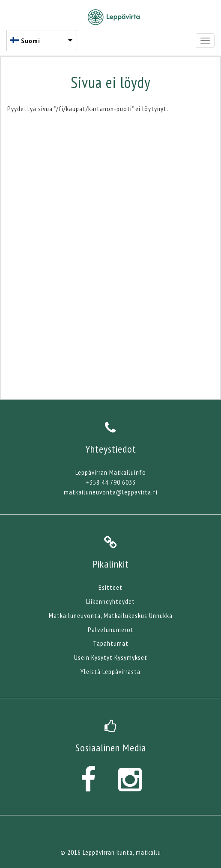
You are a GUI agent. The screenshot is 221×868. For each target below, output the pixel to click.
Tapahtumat (111, 643)
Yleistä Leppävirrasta (110, 671)
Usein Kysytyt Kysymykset (111, 657)
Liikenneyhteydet (110, 601)
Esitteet (110, 587)
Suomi (31, 41)
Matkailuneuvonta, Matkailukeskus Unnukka (111, 615)
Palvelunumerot (111, 630)
